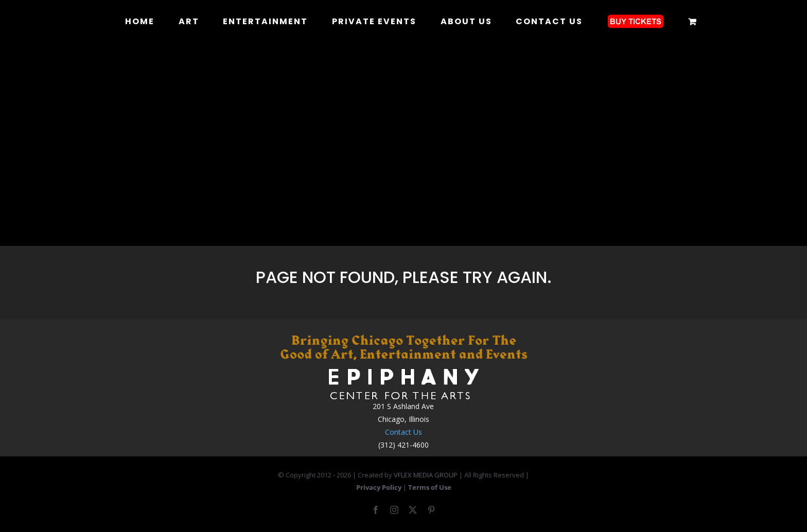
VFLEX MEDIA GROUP (426, 475)
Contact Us (403, 432)
